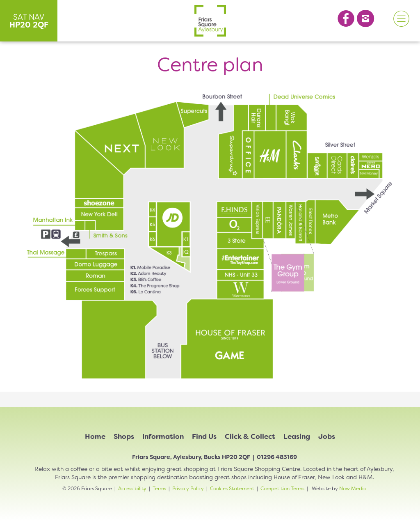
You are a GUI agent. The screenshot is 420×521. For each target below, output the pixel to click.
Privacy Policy (188, 489)
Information (163, 436)
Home (95, 436)
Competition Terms (282, 489)
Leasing (297, 436)
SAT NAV (29, 21)
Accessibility (132, 489)
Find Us (204, 436)
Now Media (353, 489)
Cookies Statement (232, 489)
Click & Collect (250, 436)
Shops (124, 436)
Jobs (327, 436)
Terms (159, 489)
